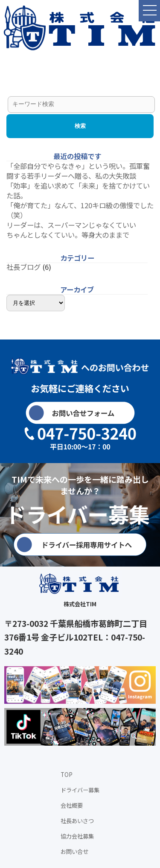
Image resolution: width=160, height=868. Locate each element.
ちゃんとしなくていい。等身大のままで (68, 235)
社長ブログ (23, 267)
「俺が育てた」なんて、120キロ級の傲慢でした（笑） (80, 210)
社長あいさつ (77, 821)
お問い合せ (74, 852)
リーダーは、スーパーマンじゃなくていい (71, 225)
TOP (67, 775)
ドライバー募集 (80, 790)
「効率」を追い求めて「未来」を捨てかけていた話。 (78, 190)
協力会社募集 (77, 836)
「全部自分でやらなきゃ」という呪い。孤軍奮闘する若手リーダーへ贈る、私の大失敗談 (78, 171)
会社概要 (72, 805)
